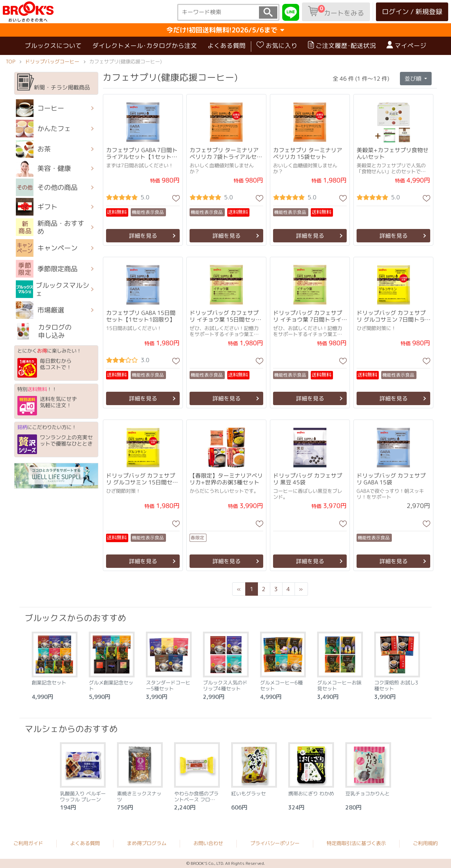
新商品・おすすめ (50, 227)
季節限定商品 (47, 268)
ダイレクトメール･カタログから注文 (145, 46)
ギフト (37, 207)
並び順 (414, 78)
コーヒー (40, 108)
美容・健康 (43, 168)
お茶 (33, 149)
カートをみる (336, 11)
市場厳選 (40, 310)
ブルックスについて (53, 46)
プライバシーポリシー (275, 843)
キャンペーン (47, 248)
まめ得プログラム (147, 843)
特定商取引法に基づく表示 (356, 843)
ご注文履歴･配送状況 (342, 45)
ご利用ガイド (28, 843)
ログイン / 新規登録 (412, 11)
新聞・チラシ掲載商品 (54, 82)
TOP (10, 62)
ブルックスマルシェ (53, 289)
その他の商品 (47, 187)
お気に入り (277, 45)
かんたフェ (43, 129)
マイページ (406, 45)
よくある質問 (227, 46)
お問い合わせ (208, 843)
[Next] (301, 589)
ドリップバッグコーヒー (52, 62)
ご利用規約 (425, 843)
